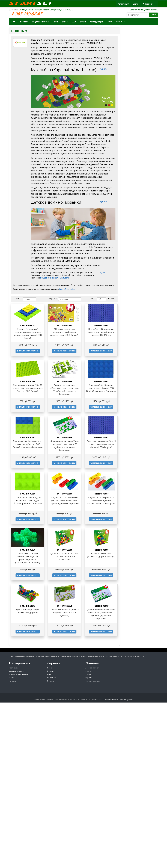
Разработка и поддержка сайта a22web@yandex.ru (115, 700)
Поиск (153, 15)
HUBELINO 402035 (101, 381)
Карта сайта (14, 668)
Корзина (89, 678)
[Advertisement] (141, 109)
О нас (11, 678)
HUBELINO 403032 (101, 438)
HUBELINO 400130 (28, 325)
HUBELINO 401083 (28, 381)
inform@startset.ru (67, 289)
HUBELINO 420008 (64, 550)
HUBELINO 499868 (64, 606)
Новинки (24, 22)
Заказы (88, 671)
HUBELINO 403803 (64, 494)
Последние (52, 678)
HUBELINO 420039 (101, 550)
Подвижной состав (41, 22)
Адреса (88, 674)
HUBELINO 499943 (101, 606)
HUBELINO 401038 (101, 325)
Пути (56, 22)
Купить (104, 69)
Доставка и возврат (17, 671)
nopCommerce (47, 700)
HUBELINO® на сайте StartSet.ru (54, 278)
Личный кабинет (92, 668)
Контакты (121, 21)
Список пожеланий (93, 681)
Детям (83, 22)
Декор (65, 22)
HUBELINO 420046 (28, 606)
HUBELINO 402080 (28, 438)
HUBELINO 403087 (28, 494)
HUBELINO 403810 (101, 494)
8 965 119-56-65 (28, 14)
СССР (74, 22)
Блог (49, 674)
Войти (136, 4)
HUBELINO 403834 (28, 550)
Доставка (13, 10)
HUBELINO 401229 (64, 381)
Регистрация (123, 4)
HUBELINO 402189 (64, 438)
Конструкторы (96, 22)
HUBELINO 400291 (64, 325)
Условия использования (19, 674)
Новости (51, 671)
